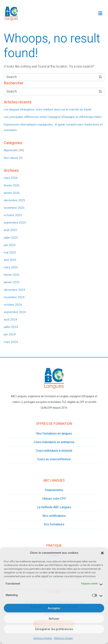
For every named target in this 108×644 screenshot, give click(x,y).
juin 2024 (10, 334)
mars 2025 (11, 267)
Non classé (11, 158)
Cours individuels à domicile (54, 451)
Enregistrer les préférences (54, 629)
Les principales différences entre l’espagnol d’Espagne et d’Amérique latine (53, 117)
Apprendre (11, 150)
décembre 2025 (14, 200)
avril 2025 (10, 260)
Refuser (54, 619)
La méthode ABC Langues (54, 507)
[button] (102, 553)
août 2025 (10, 230)
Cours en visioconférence (54, 459)
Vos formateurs (54, 524)
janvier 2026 (12, 193)
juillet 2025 (11, 238)
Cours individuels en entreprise (54, 442)
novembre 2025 (14, 208)
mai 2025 (10, 252)
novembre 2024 (14, 297)
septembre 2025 (15, 223)
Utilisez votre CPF (54, 499)
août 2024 (10, 320)
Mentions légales (43, 638)
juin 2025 (10, 245)
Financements (54, 490)
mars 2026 (11, 178)
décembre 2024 (14, 290)
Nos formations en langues (54, 434)
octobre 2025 (13, 215)
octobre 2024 (13, 305)
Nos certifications (54, 516)
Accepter (54, 608)
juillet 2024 (11, 327)
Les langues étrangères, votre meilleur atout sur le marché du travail (47, 109)
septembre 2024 (15, 312)
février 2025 (12, 275)
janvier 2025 (12, 282)
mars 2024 (11, 342)
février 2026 (12, 185)
